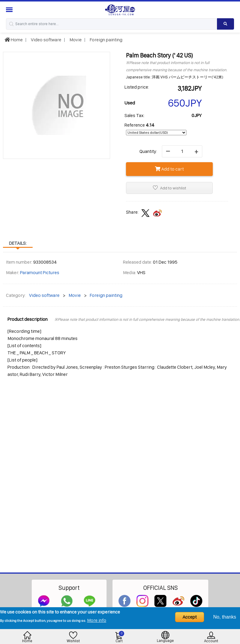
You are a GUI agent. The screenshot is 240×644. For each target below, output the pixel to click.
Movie (75, 40)
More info (97, 620)
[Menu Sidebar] (10, 10)
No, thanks (225, 617)
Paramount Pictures (40, 272)
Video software (46, 40)
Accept (190, 617)
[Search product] (225, 24)
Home (14, 40)
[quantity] (182, 151)
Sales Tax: (135, 115)
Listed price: (137, 87)
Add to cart (169, 169)
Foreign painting (106, 40)
